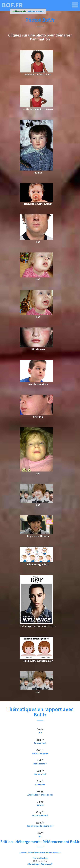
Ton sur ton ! (40, 743)
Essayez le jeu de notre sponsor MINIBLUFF (40, 852)
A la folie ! (40, 784)
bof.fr (12, 5)
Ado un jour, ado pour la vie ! (40, 826)
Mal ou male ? (40, 764)
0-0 (40, 733)
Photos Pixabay (40, 858)
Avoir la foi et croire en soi (40, 795)
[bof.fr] (75, 5)
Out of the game (40, 753)
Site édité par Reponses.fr (40, 864)
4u (40, 836)
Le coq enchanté (40, 815)
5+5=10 (40, 805)
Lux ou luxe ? (40, 774)
